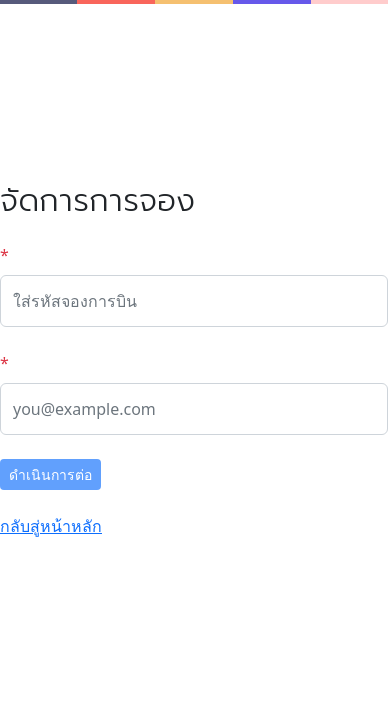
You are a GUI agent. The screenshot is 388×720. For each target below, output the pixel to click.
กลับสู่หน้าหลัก (51, 526)
